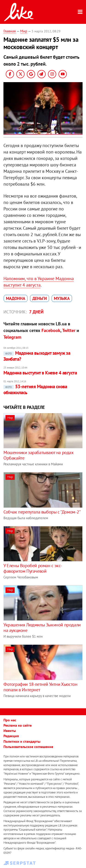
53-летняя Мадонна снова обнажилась (35, 389)
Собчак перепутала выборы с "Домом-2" (42, 512)
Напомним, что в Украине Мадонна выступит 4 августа (39, 282)
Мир (24, 31)
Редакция (11, 736)
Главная (10, 31)
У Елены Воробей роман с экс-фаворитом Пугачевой (33, 568)
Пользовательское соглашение (28, 747)
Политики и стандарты (22, 741)
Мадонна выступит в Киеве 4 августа (40, 373)
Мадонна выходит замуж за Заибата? (37, 356)
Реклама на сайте (18, 725)
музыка (62, 298)
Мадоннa (16, 298)
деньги (40, 298)
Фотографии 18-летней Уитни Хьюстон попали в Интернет (40, 687)
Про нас (10, 720)
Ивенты (10, 731)
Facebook (51, 330)
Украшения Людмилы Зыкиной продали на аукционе (42, 628)
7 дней (36, 312)
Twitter (69, 330)
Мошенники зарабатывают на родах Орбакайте (38, 455)
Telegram (12, 337)
